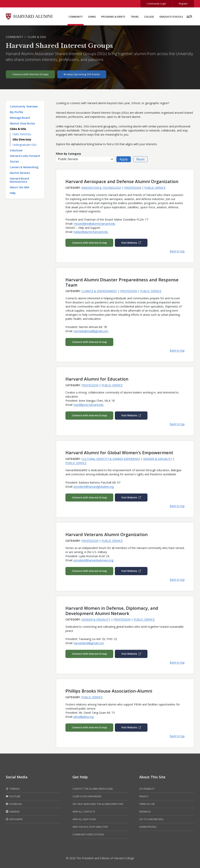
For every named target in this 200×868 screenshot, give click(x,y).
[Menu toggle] (189, 16)
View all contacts (84, 812)
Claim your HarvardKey (87, 796)
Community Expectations (88, 834)
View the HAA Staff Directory (90, 827)
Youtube (13, 796)
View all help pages (84, 819)
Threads (13, 789)
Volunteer (16, 150)
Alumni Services (20, 173)
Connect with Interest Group (89, 243)
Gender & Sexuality (158, 459)
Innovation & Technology (101, 188)
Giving (92, 17)
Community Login (156, 4)
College (149, 17)
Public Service (155, 188)
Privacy (144, 796)
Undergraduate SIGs (25, 145)
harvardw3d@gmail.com (89, 643)
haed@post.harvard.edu (89, 405)
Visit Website (131, 243)
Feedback (145, 812)
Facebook (14, 804)
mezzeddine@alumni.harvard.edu (94, 224)
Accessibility (147, 789)
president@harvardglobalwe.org (94, 487)
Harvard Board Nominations (19, 180)
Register (183, 4)
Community (76, 17)
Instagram (14, 819)
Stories (14, 161)
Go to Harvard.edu (151, 819)
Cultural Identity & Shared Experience (111, 459)
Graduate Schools (171, 17)
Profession (133, 188)
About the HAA (19, 187)
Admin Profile (148, 827)
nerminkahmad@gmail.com (91, 331)
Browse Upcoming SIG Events (82, 74)
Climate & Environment (99, 291)
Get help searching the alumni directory (98, 804)
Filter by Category (68, 154)
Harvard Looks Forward (25, 156)
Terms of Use (147, 804)
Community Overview (24, 106)
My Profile (16, 112)
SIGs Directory (22, 139)
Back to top (177, 251)
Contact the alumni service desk (93, 789)
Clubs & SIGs (37, 37)
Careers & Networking (24, 167)
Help (13, 193)
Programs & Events (113, 17)
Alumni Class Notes (22, 123)
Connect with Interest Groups (30, 74)
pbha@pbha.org (84, 717)
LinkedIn (13, 812)
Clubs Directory (22, 134)
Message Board (20, 118)
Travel (135, 17)
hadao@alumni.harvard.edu (91, 232)
